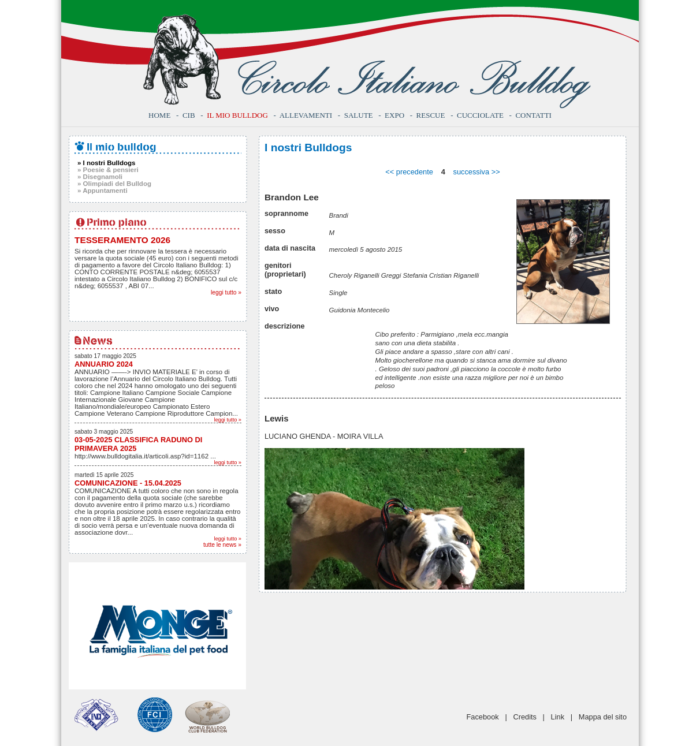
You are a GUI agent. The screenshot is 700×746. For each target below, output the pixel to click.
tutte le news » (222, 545)
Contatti (533, 115)
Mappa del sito (603, 717)
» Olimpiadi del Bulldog (114, 184)
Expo (394, 115)
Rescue (431, 115)
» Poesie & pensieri (108, 170)
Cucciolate (480, 115)
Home (159, 115)
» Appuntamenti (103, 191)
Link (558, 717)
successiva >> (477, 172)
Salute (359, 115)
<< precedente (409, 172)
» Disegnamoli (100, 177)
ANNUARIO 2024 (104, 364)
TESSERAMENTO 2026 (122, 240)
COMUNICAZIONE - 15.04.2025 (128, 483)
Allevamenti (306, 115)
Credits (525, 717)
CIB (189, 115)
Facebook (483, 717)
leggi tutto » (226, 292)
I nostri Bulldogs (308, 148)
